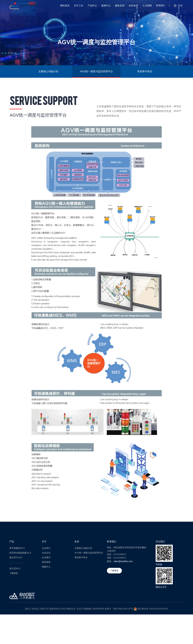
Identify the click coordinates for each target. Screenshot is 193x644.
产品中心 (92, 6)
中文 (178, 6)
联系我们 (160, 5)
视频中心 (46, 567)
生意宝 (80, 609)
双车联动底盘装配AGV (20, 553)
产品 (12, 541)
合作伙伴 (133, 6)
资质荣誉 (46, 562)
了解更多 (14, 573)
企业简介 (46, 548)
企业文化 (46, 553)
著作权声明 (99, 609)
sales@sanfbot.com (123, 561)
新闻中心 (106, 6)
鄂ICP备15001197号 (123, 609)
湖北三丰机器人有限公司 (37, 609)
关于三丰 (79, 6)
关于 (44, 541)
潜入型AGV (15, 569)
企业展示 (46, 557)
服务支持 (120, 6)
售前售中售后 (145, 71)
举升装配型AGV (17, 548)
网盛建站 (88, 609)
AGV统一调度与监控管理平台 (96, 71)
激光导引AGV (16, 557)
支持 (77, 541)
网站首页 (65, 6)
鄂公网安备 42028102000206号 (153, 609)
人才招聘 (147, 6)
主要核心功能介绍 (48, 71)
